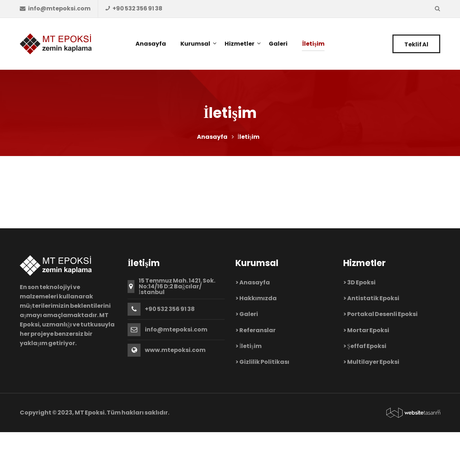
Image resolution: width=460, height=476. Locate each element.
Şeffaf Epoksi (367, 346)
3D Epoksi (362, 282)
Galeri (249, 314)
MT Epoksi (90, 413)
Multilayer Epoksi (373, 362)
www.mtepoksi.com (175, 350)
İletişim (250, 346)
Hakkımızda (258, 298)
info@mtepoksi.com (176, 330)
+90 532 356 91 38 (170, 309)
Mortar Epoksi (368, 330)
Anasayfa (212, 137)
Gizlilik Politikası (264, 362)
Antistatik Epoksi (373, 298)
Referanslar (257, 330)
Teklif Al (416, 44)
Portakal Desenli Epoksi (382, 314)
